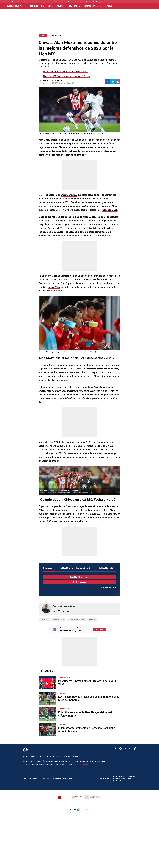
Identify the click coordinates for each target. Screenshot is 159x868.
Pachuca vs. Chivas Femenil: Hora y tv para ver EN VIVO (88, 683)
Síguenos (100, 629)
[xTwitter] (125, 748)
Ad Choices (82, 779)
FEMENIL (60, 6)
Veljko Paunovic (53, 199)
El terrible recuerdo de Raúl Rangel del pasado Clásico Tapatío (86, 714)
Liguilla (92, 619)
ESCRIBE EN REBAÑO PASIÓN (67, 757)
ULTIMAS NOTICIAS (37, 6)
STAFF (41, 757)
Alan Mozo (44, 140)
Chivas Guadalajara (76, 619)
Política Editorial (69, 779)
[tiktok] (135, 748)
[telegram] (130, 748)
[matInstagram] (120, 748)
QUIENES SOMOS (29, 757)
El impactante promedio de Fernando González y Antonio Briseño (87, 730)
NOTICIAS (108, 6)
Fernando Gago (110, 210)
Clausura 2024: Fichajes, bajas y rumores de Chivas (66, 76)
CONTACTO (49, 757)
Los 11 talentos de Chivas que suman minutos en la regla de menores (89, 698)
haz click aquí (82, 764)
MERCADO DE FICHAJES (93, 6)
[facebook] (116, 748)
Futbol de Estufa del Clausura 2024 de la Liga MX (65, 71)
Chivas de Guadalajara (75, 140)
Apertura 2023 (59, 619)
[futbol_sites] (104, 779)
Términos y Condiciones (32, 779)
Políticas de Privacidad (52, 779)
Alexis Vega (54, 287)
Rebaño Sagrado (69, 195)
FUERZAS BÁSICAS (74, 6)
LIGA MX (51, 6)
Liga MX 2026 (56, 36)
